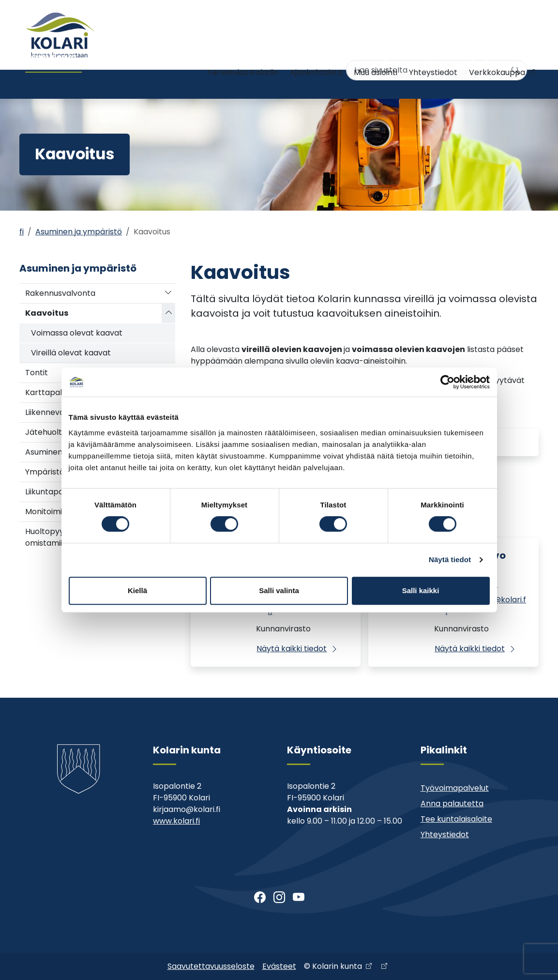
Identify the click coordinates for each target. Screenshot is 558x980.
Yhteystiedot (433, 52)
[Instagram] (279, 898)
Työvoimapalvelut (455, 788)
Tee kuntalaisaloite (456, 819)
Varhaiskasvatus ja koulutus (141, 84)
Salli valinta (279, 590)
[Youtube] (299, 898)
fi (22, 232)
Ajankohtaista (316, 52)
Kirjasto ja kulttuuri (309, 84)
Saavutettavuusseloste (211, 966)
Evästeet (279, 966)
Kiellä (137, 590)
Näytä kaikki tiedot (292, 649)
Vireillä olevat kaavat (71, 353)
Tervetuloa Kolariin (243, 52)
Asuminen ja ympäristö (51, 84)
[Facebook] (260, 898)
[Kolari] (60, 35)
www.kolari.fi (176, 821)
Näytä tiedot (450, 559)
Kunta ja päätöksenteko (389, 84)
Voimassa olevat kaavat (77, 333)
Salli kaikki (421, 590)
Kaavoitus (47, 313)
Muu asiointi (376, 52)
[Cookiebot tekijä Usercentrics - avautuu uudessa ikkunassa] (447, 382)
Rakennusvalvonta (60, 293)
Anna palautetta (452, 804)
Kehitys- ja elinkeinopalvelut (485, 84)
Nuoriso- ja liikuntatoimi (232, 84)
